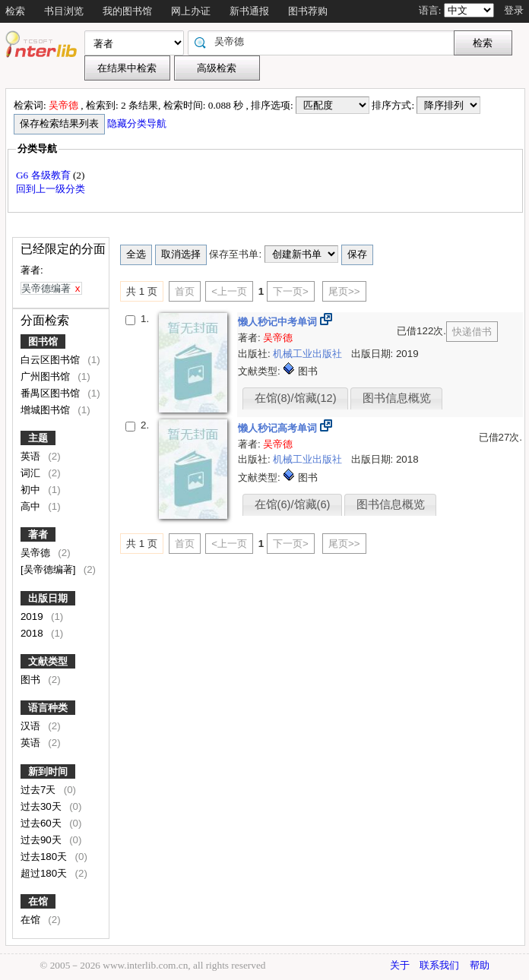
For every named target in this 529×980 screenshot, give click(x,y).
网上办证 (191, 11)
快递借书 (472, 332)
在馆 (38, 901)
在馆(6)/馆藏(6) (293, 504)
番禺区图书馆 (52, 393)
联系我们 (439, 965)
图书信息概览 (397, 398)
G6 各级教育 (44, 175)
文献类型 (48, 661)
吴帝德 (37, 553)
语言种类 (48, 708)
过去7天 (40, 790)
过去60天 (43, 823)
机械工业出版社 (309, 354)
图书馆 (43, 341)
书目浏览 (64, 11)
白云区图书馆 (52, 360)
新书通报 (249, 11)
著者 (38, 534)
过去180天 (45, 857)
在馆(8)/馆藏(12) (296, 398)
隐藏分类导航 (138, 123)
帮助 (480, 965)
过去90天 (43, 840)
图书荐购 (308, 11)
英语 (32, 456)
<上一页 (229, 291)
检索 (15, 11)
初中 (32, 490)
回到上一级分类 (51, 189)
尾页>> (344, 291)
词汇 (32, 473)
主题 (38, 438)
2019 (33, 616)
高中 (32, 506)
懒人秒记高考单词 (279, 428)
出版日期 (48, 598)
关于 (400, 965)
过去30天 (43, 806)
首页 (185, 291)
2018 (33, 633)
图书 (32, 680)
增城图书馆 (47, 410)
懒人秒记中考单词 (279, 322)
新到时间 (48, 771)
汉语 (32, 726)
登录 (514, 10)
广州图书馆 (47, 376)
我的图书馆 (127, 11)
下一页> (291, 291)
